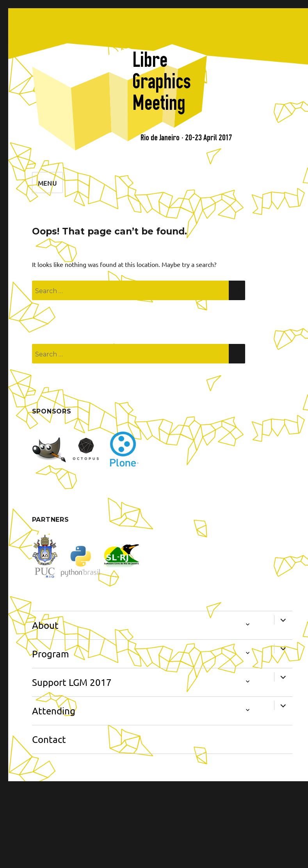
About (45, 625)
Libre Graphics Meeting (162, 81)
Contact (49, 739)
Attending (54, 711)
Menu (47, 183)
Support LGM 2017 (72, 682)
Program (51, 654)
